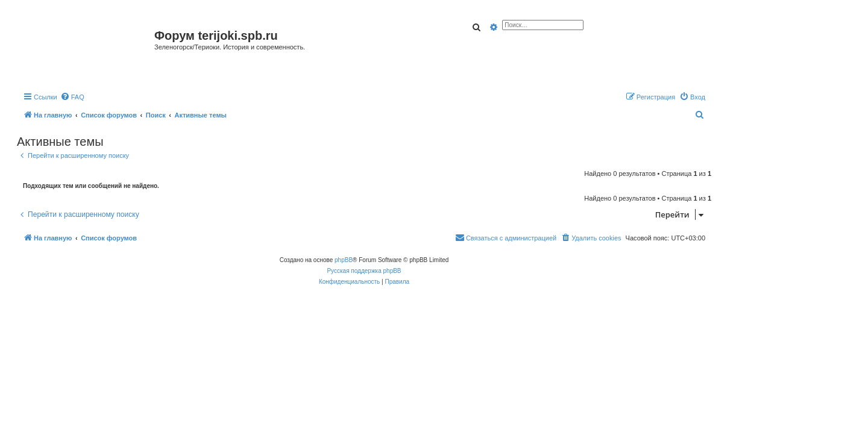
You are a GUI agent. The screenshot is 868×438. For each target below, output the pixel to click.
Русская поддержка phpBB (364, 271)
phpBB (344, 260)
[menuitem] (72, 97)
